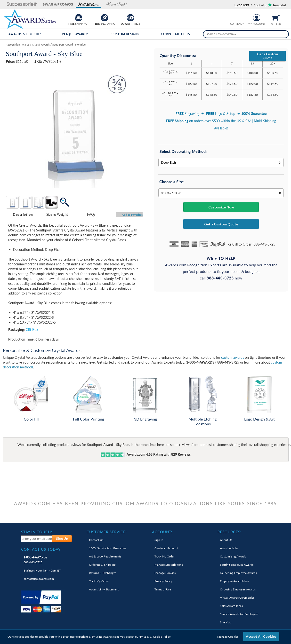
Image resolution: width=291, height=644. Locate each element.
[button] (19, 4)
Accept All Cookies (261, 636)
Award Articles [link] (229, 548)
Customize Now (221, 207)
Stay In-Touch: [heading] (37, 532)
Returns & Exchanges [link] (103, 573)
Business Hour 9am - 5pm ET (42, 570)
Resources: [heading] (230, 532)
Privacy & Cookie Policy (155, 637)
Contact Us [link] (96, 540)
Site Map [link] (226, 622)
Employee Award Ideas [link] (234, 581)
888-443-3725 (35, 560)
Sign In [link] (159, 540)
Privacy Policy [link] (163, 581)
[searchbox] (246, 34)
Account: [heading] (162, 532)
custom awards (233, 357)
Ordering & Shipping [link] (102, 565)
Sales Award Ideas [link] (231, 606)
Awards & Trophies (25, 34)
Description (23, 214)
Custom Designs (125, 34)
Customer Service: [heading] (107, 532)
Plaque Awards (75, 34)
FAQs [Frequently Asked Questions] (91, 214)
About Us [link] (226, 540)
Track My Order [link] (99, 581)
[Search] (283, 34)
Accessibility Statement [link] (104, 589)
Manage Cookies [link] (165, 573)
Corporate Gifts (176, 34)
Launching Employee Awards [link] (238, 573)
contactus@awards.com (39, 579)
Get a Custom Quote (267, 56)
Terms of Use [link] (163, 589)
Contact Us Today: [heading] (41, 549)
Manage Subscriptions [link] (169, 565)
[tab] (23, 215)
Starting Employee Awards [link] (237, 565)
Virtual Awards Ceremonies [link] (237, 598)
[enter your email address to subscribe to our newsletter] (37, 539)
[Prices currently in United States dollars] (233, 17)
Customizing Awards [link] (233, 556)
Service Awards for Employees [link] (239, 614)
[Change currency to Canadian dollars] (241, 17)
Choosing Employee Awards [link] (238, 589)
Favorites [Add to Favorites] (132, 215)
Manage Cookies (228, 637)
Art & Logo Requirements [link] (105, 556)
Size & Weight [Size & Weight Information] (57, 214)
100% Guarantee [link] (108, 548)
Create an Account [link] (166, 548)
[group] (237, 17)
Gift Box (32, 330)
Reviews (181, 454)
